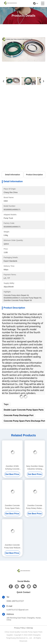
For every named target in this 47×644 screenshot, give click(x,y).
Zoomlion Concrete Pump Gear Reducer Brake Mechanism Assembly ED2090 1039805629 (12, 546)
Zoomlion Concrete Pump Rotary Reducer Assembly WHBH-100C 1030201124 (35, 507)
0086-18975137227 (15, 601)
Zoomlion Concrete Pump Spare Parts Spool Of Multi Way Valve (12, 507)
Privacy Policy (20, 628)
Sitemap (30, 628)
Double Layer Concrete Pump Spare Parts (24, 410)
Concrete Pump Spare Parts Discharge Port (24, 421)
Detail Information (13, 175)
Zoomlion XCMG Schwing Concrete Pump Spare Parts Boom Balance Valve (12, 468)
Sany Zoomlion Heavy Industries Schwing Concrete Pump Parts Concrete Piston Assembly (35, 468)
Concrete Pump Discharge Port (19, 415)
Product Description (34, 175)
